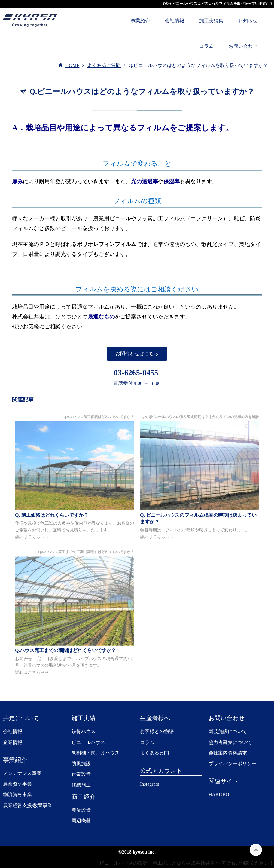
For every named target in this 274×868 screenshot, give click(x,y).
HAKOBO (219, 795)
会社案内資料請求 (228, 753)
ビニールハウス (88, 742)
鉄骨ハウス (84, 731)
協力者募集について (230, 742)
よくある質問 (154, 753)
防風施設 (81, 764)
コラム (206, 46)
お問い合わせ (243, 46)
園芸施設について (228, 731)
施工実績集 (211, 21)
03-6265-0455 (136, 373)
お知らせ (248, 21)
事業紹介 (140, 21)
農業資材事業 (17, 784)
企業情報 (13, 742)
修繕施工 (81, 785)
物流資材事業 (17, 795)
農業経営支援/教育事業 (28, 805)
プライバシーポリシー (233, 764)
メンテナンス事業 (22, 773)
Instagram (150, 784)
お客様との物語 (157, 731)
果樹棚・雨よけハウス (96, 753)
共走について (21, 718)
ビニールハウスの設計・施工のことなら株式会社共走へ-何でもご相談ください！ (187, 863)
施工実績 (84, 718)
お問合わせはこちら (137, 353)
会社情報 (175, 21)
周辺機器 (81, 821)
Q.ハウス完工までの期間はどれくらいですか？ (65, 650)
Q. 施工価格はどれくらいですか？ (52, 515)
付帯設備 (81, 774)
